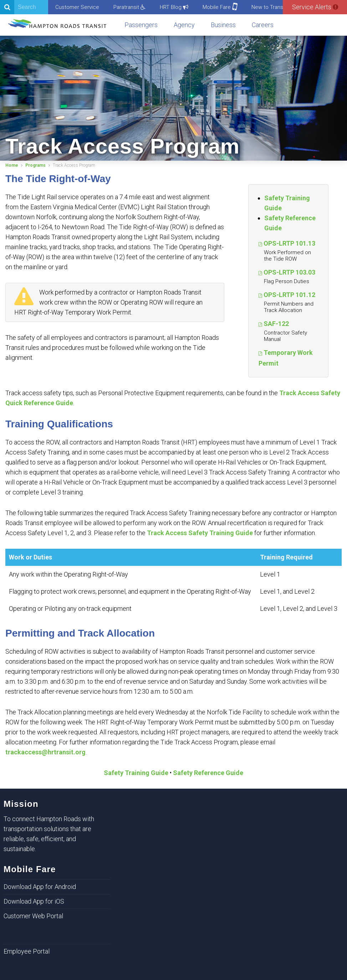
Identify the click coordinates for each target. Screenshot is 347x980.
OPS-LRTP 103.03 (289, 272)
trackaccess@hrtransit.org (45, 752)
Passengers (141, 25)
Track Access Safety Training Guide (200, 533)
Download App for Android (40, 887)
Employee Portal (27, 951)
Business (223, 25)
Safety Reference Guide (208, 773)
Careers (263, 25)
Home (12, 165)
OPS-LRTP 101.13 (289, 243)
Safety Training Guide (136, 773)
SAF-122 (276, 324)
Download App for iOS (34, 901)
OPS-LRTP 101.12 (289, 295)
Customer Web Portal (33, 916)
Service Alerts (315, 7)
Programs (35, 165)
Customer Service (77, 7)
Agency (184, 25)
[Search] (24, 7)
